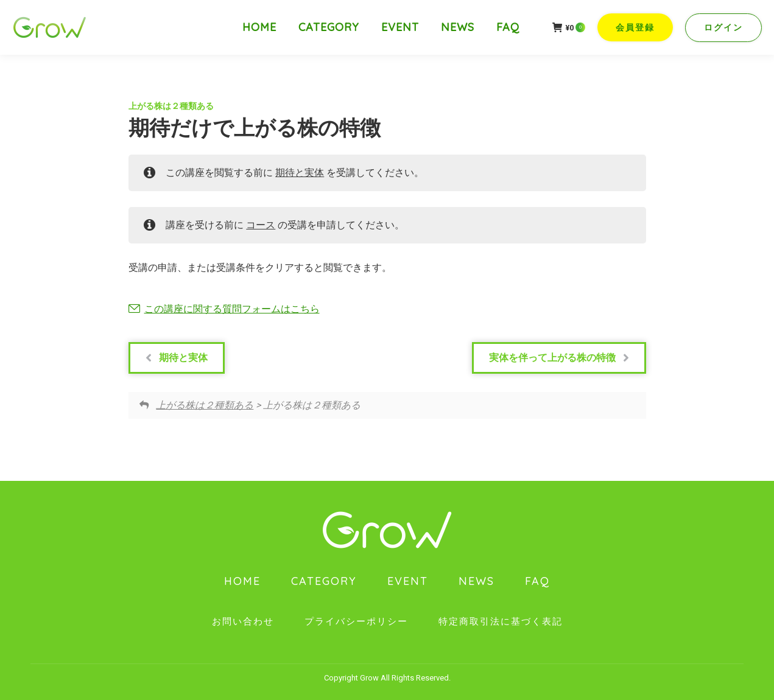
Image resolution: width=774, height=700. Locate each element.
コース (261, 225)
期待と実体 (300, 173)
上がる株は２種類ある (171, 106)
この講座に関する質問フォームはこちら (232, 309)
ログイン (723, 27)
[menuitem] (259, 27)
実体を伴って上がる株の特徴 (559, 358)
